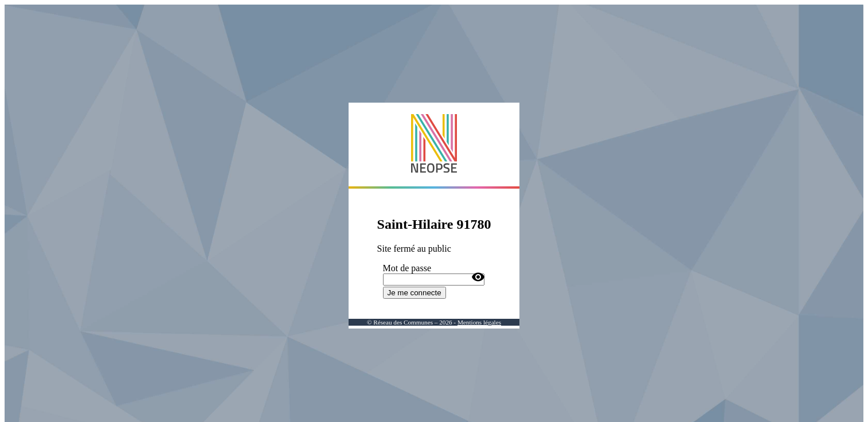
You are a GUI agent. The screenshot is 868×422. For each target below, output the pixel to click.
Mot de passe (407, 268)
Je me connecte (415, 293)
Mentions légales (479, 322)
